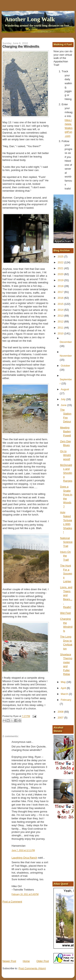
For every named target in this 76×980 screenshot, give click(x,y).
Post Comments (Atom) (32, 968)
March (65, 694)
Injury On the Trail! (66, 556)
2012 (61, 322)
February (66, 700)
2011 (61, 328)
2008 (61, 712)
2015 (61, 304)
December (66, 342)
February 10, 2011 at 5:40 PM (25, 894)
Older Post (43, 961)
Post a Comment (12, 902)
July (64, 399)
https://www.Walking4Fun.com (69, 128)
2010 (61, 333)
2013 (61, 316)
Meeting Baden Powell (66, 432)
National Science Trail (66, 542)
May (64, 682)
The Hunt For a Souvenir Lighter (66, 573)
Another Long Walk (30, 19)
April (64, 688)
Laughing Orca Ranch (24, 858)
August (65, 389)
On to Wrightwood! (65, 455)
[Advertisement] (33, 931)
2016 (61, 298)
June (64, 405)
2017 (61, 292)
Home (26, 961)
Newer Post (9, 961)
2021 (61, 268)
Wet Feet (66, 613)
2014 (61, 310)
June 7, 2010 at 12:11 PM (23, 850)
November (66, 356)
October (65, 366)
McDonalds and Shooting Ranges (66, 473)
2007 (61, 718)
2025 (61, 257)
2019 (61, 280)
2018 (61, 286)
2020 (61, 274)
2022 (61, 262)
